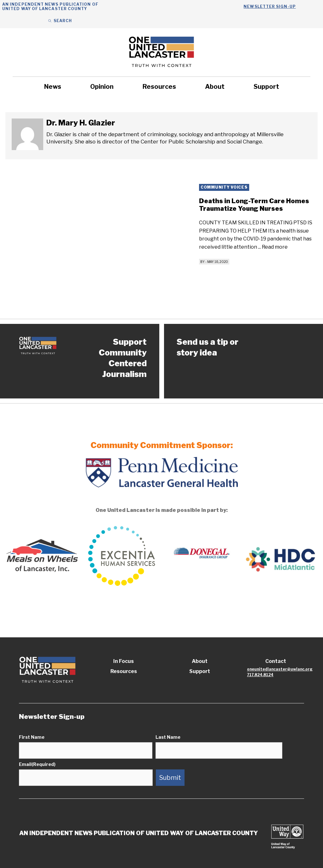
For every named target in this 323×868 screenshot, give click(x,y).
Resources (159, 87)
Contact (276, 661)
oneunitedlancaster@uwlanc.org (280, 669)
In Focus (123, 661)
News (53, 87)
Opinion (102, 87)
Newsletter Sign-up (270, 6)
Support (266, 87)
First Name (32, 737)
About (215, 87)
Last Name (168, 737)
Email (37, 764)
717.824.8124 (260, 675)
